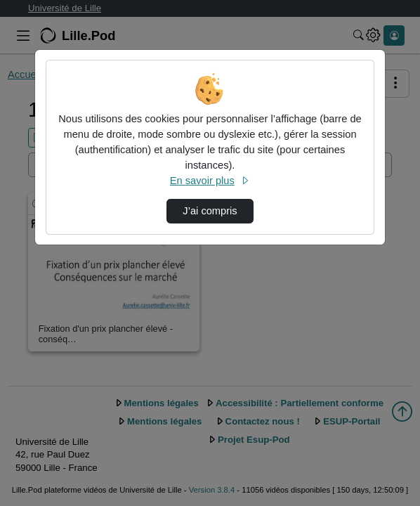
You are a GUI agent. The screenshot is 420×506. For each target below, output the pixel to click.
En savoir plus (210, 181)
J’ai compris (210, 211)
